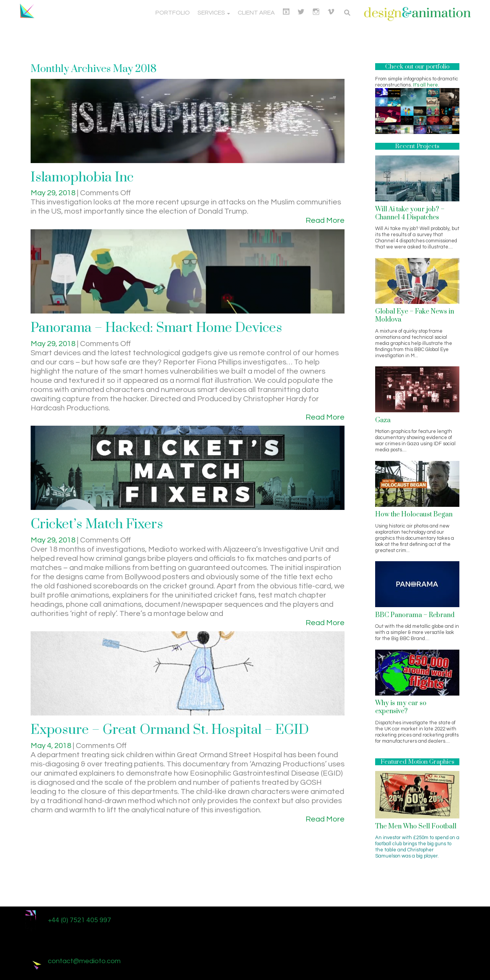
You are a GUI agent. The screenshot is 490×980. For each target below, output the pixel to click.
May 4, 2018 (52, 746)
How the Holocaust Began (414, 514)
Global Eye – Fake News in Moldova (415, 316)
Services (214, 13)
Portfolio (173, 13)
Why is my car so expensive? (401, 707)
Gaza (383, 420)
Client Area (256, 13)
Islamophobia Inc (82, 178)
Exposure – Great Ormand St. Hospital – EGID (170, 730)
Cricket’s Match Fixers (97, 524)
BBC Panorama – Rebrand (415, 615)
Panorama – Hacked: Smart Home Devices (156, 328)
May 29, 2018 (54, 193)
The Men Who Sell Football (416, 826)
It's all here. (426, 85)
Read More (325, 220)
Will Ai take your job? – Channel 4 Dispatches (410, 213)
